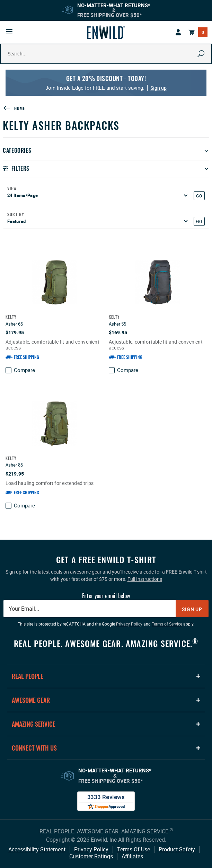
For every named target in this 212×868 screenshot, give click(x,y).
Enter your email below (106, 596)
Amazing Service (34, 724)
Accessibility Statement (37, 849)
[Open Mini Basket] (198, 32)
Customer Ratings (91, 856)
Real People (28, 676)
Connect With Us (34, 748)
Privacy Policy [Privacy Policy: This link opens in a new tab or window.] (129, 624)
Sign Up (192, 609)
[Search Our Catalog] (96, 54)
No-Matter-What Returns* (114, 5)
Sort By (16, 214)
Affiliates (132, 856)
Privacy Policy (91, 849)
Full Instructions (145, 579)
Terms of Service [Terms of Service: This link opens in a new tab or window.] (167, 624)
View (12, 188)
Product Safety (177, 849)
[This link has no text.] (178, 32)
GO (199, 196)
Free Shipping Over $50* (110, 15)
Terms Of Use (134, 849)
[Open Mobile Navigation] (9, 32)
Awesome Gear (31, 700)
